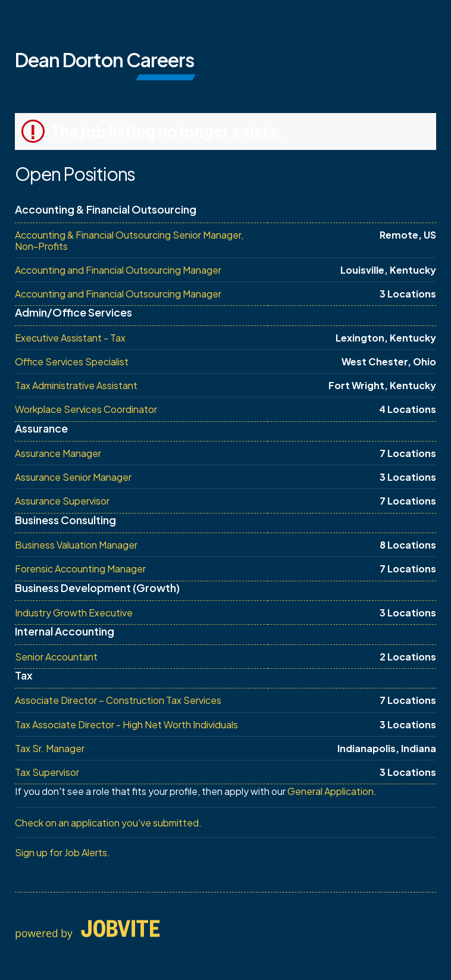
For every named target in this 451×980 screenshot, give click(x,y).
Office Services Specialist (72, 361)
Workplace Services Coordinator (86, 409)
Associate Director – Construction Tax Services (118, 700)
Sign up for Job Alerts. (62, 852)
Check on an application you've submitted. (108, 823)
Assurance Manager (58, 453)
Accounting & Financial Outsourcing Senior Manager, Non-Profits (129, 240)
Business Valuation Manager (76, 545)
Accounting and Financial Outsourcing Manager (118, 270)
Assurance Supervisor (62, 501)
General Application (331, 791)
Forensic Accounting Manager (80, 569)
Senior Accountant (56, 657)
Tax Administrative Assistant (76, 385)
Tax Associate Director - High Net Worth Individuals (126, 724)
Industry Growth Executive (74, 613)
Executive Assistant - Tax (70, 338)
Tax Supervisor (47, 772)
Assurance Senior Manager (73, 477)
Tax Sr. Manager (50, 748)
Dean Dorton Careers (104, 60)
